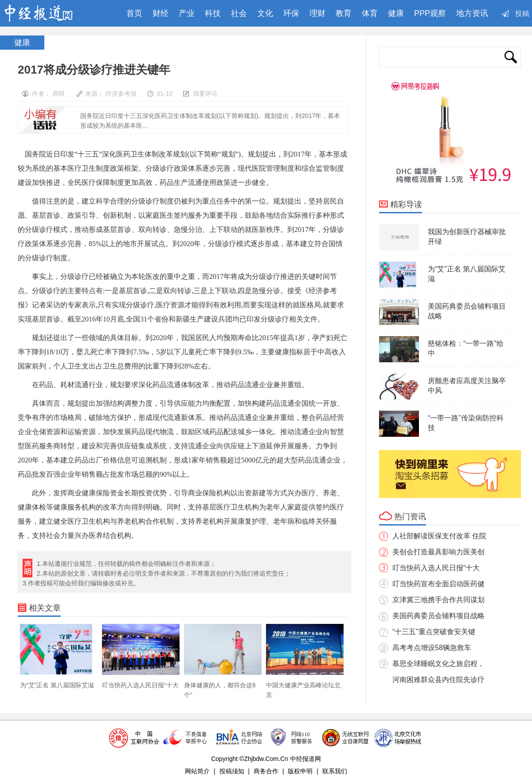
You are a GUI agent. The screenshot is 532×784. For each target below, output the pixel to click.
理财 (317, 13)
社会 (239, 13)
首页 (132, 13)
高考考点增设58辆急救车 (432, 648)
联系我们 (335, 771)
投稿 (522, 14)
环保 (291, 13)
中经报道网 (47, 13)
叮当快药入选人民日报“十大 (436, 568)
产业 (187, 13)
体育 (370, 13)
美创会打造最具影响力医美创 (438, 552)
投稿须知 (232, 771)
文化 (265, 13)
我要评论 (205, 94)
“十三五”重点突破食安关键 (434, 632)
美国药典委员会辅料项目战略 (438, 616)
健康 (396, 13)
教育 (344, 13)
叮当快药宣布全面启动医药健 (438, 584)
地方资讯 (472, 13)
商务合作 (266, 771)
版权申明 (300, 771)
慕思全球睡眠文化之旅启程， (438, 664)
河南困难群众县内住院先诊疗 (438, 680)
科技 (213, 13)
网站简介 (197, 771)
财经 (160, 13)
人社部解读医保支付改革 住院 (439, 536)
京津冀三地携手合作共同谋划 (438, 600)
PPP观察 (430, 13)
